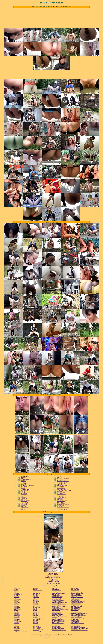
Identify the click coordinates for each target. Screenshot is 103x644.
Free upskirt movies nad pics (53, 581)
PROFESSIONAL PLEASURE (62, 489)
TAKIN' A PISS (23, 503)
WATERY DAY (59, 480)
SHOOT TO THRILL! (24, 507)
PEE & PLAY (59, 486)
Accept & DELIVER (24, 502)
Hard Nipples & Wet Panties (26, 483)
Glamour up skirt (53, 578)
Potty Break (23, 495)
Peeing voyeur (53, 583)
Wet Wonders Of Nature (61, 500)
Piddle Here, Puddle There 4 (62, 487)
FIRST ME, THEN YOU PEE (62, 493)
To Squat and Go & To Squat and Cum (27, 489)
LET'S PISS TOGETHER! (25, 504)
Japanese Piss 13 (60, 488)
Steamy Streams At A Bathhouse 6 (63, 482)
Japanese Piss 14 (24, 509)
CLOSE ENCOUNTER (61, 505)
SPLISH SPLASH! (24, 508)
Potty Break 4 (23, 496)
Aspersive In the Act (24, 494)
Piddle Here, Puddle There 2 (62, 514)
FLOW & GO (23, 487)
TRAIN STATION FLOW (25, 481)
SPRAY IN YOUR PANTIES (62, 498)
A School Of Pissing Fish (61, 492)
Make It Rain (23, 492)
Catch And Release (60, 513)
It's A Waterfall (59, 499)
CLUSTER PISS (60, 483)
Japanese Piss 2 (24, 493)
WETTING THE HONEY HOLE (62, 494)
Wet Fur (22, 482)
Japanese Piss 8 (60, 503)
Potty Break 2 (23, 481)
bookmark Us (57, 7)
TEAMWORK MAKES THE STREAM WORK (65, 494)
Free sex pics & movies (53, 587)
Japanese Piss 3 (24, 506)
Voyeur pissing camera (53, 580)
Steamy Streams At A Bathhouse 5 (63, 511)
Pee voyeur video (53, 584)
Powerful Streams (60, 502)
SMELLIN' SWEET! (60, 506)
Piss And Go (59, 481)
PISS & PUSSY (59, 510)
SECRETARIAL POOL (61, 484)
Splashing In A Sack (24, 488)
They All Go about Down (25, 507)
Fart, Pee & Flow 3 (60, 512)
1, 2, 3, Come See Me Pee (61, 501)
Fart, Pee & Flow (24, 490)
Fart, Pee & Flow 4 (24, 513)
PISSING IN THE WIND (61, 496)
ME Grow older (23, 485)
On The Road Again (24, 501)
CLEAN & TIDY (23, 491)
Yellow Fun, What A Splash (25, 512)
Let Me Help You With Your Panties (63, 508)
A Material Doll (59, 495)
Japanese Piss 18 (24, 501)
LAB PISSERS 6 (60, 481)
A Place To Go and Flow (61, 507)
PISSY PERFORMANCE (25, 494)
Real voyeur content (53, 586)
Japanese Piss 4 (24, 484)
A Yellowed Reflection (24, 514)
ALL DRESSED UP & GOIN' (26, 480)
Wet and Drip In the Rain (61, 501)
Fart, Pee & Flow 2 (24, 505)
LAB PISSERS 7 (24, 488)
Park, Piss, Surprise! (24, 511)
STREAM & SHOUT (60, 509)
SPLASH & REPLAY (60, 507)
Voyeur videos (53, 577)
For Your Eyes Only (24, 499)
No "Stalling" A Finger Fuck (61, 488)
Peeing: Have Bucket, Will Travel (62, 504)
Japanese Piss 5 (24, 498)
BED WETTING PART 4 (61, 490)
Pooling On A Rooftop (24, 486)
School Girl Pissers (24, 497)
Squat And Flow (23, 510)
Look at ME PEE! (60, 497)
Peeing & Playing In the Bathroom (63, 485)
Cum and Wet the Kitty (25, 500)
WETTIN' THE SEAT (60, 491)
